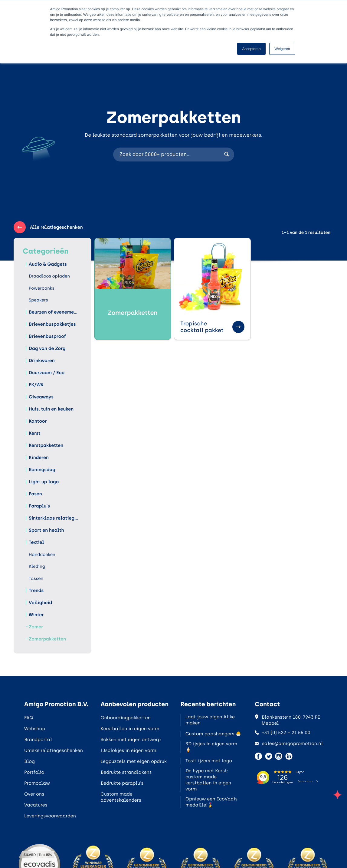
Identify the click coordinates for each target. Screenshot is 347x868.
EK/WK (36, 385)
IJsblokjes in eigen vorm (128, 750)
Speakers (38, 300)
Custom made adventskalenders (121, 797)
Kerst (35, 433)
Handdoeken (42, 555)
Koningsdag (42, 470)
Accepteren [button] (252, 49)
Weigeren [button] (282, 49)
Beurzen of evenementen (54, 312)
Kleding (37, 566)
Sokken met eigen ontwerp (131, 740)
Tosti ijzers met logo (209, 761)
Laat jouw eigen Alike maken (210, 720)
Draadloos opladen (49, 276)
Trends (36, 590)
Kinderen (39, 457)
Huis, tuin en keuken (51, 409)
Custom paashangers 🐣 (213, 734)
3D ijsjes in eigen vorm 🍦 (211, 747)
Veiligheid (40, 603)
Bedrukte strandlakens (126, 772)
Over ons (34, 794)
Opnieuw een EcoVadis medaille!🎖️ (211, 802)
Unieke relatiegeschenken (54, 750)
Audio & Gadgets (48, 264)
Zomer (36, 627)
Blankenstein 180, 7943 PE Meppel (287, 720)
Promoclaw (37, 783)
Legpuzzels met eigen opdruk (134, 761)
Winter (36, 615)
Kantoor (38, 421)
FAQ (29, 718)
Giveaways (41, 397)
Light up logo (44, 482)
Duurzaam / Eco (47, 373)
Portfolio (34, 772)
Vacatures (36, 805)
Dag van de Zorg (47, 348)
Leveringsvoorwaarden (50, 816)
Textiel (36, 542)
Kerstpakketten (46, 445)
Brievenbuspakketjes (52, 324)
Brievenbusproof (47, 336)
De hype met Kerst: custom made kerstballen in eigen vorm (208, 780)
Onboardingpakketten (125, 718)
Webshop (35, 729)
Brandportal (38, 740)
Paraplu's (39, 506)
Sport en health (46, 530)
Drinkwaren (42, 361)
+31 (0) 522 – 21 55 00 (283, 733)
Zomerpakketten (47, 639)
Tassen (36, 579)
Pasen (35, 494)
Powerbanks (42, 288)
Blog (29, 761)
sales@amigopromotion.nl (289, 743)
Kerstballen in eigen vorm (130, 729)
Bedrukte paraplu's (122, 783)
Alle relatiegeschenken (48, 227)
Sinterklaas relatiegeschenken (54, 518)
